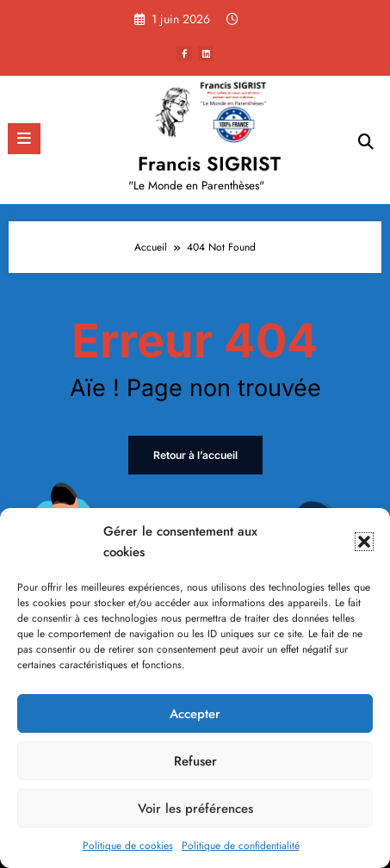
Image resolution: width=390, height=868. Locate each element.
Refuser (195, 761)
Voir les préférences (195, 809)
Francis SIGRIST (209, 164)
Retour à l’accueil (195, 455)
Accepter (195, 714)
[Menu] (24, 139)
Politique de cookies (128, 846)
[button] (364, 542)
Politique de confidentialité (241, 846)
